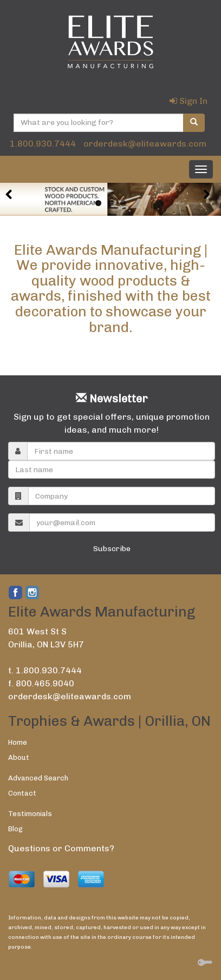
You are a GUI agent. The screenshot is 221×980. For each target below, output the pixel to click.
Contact (22, 793)
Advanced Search (38, 778)
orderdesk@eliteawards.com (145, 144)
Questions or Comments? (61, 848)
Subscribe (112, 549)
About (19, 757)
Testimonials (30, 814)
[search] (194, 123)
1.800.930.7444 (43, 144)
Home (18, 742)
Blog (15, 829)
